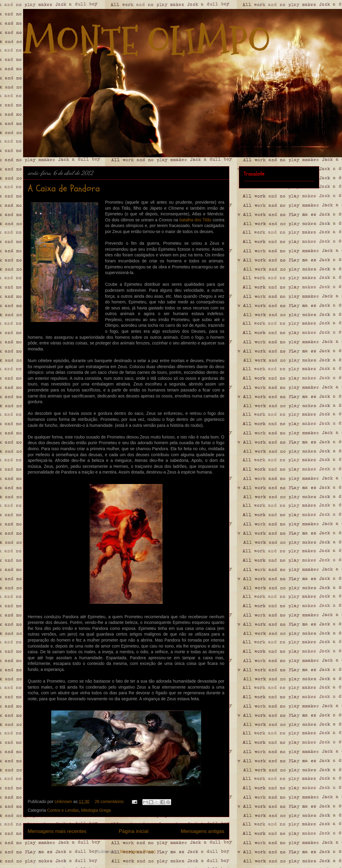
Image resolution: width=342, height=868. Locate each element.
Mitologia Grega (96, 810)
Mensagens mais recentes (57, 831)
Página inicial (134, 831)
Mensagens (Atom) (138, 852)
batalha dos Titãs (196, 220)
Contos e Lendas (63, 810)
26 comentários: (110, 802)
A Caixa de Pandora (64, 189)
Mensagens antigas (203, 831)
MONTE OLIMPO (147, 41)
